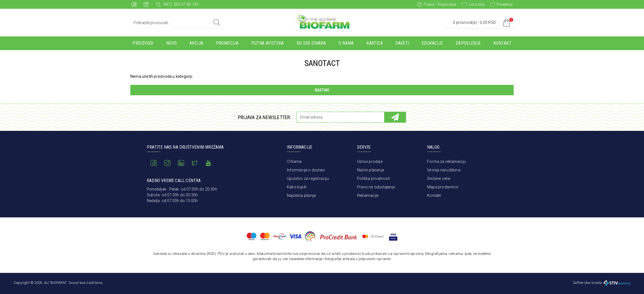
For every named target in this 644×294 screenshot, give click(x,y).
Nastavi (322, 90)
